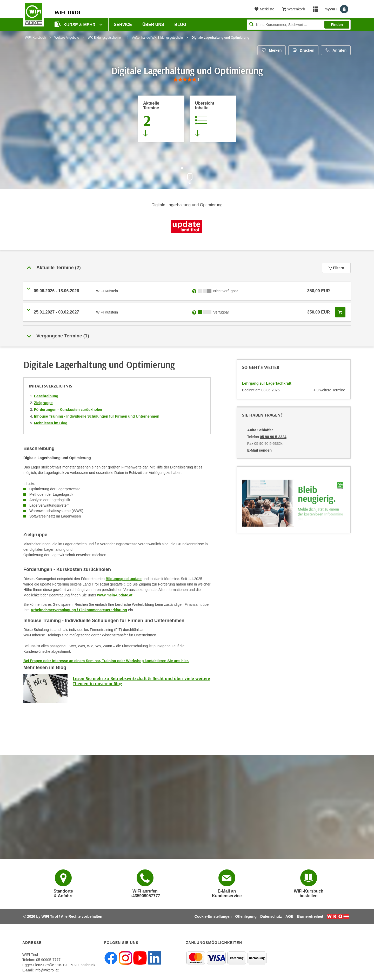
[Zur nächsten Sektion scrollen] (187, 179)
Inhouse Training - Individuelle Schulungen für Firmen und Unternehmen (97, 416)
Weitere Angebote (67, 38)
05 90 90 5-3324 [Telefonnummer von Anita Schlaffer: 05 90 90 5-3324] (273, 437)
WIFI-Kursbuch (35, 38)
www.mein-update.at (115, 595)
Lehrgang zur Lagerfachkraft (267, 383)
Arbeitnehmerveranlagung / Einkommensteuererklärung (79, 610)
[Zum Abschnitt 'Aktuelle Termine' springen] (161, 119)
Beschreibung (46, 396)
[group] (187, 80)
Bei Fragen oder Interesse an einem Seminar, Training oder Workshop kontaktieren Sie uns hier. (106, 661)
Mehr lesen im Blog (51, 423)
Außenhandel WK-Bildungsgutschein (158, 38)
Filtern (336, 268)
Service (123, 25)
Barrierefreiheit (310, 916)
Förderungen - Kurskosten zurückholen (68, 410)
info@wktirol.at (46, 970)
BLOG (181, 25)
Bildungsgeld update (124, 579)
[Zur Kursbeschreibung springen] (213, 119)
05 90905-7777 (48, 960)
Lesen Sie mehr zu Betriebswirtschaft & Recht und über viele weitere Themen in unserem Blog (141, 681)
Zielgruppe (43, 403)
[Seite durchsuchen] (299, 25)
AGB (289, 916)
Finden (337, 25)
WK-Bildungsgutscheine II (106, 38)
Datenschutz (271, 916)
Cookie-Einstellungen (213, 916)
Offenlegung (246, 916)
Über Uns (153, 25)
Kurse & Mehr (76, 24)
